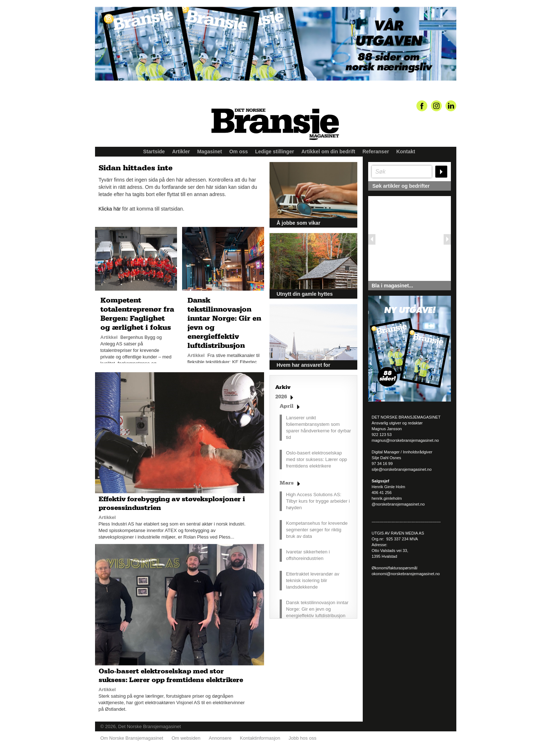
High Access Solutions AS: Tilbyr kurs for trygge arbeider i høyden (318, 501)
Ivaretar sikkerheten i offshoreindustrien (308, 555)
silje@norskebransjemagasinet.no (402, 469)
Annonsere (220, 738)
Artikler (181, 151)
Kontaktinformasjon (260, 738)
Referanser (376, 151)
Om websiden (186, 738)
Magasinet (209, 151)
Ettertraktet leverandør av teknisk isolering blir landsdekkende (313, 580)
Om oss (239, 151)
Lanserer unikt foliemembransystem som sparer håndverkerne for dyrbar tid (319, 427)
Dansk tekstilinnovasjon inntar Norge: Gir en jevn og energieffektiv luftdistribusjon (317, 609)
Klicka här (110, 209)
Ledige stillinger (274, 151)
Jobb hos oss (303, 738)
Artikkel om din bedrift (328, 151)
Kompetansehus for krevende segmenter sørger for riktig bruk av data (317, 530)
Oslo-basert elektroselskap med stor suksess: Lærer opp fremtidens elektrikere (317, 459)
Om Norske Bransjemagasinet (132, 738)
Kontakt (406, 151)
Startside (154, 151)
